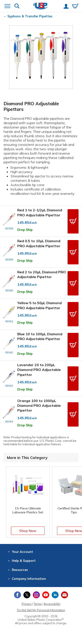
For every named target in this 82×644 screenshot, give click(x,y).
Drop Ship (25, 230)
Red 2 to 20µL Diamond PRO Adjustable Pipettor (42, 274)
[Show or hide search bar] (17, 6)
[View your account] (66, 7)
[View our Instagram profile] (36, 595)
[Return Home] (41, 6)
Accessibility (52, 604)
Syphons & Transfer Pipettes (30, 16)
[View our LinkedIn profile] (55, 595)
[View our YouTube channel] (46, 595)
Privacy (27, 604)
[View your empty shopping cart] (75, 7)
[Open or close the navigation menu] (7, 7)
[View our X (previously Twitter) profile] (27, 595)
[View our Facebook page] (17, 595)
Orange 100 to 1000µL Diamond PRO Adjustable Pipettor (39, 406)
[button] (73, 221)
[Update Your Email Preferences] (65, 595)
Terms (38, 604)
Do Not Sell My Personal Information (41, 610)
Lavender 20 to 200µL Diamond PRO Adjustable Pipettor (39, 370)
